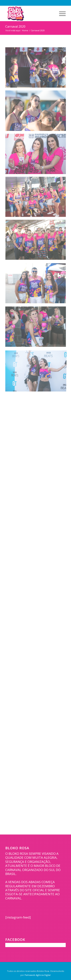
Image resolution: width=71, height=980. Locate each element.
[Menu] (60, 13)
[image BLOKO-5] (37, 155)
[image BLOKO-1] (37, 69)
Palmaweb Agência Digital (38, 975)
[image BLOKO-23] (37, 328)
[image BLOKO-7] (37, 198)
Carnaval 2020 (15, 26)
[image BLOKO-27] (37, 371)
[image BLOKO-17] (37, 285)
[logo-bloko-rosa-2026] (29, 13)
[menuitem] (60, 13)
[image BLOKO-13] (37, 242)
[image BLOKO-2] (37, 112)
